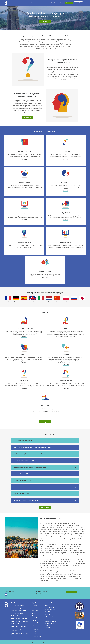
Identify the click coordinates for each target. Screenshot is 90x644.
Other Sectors (24, 381)
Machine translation (45, 271)
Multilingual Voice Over (66, 213)
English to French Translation (19, 619)
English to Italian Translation (19, 624)
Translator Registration (35, 617)
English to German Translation (19, 616)
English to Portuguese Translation (17, 630)
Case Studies (55, 3)
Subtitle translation (66, 243)
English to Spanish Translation (19, 621)
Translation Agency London (19, 611)
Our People (35, 611)
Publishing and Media (66, 381)
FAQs (33, 613)
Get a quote (69, 3)
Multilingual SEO (66, 182)
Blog (61, 3)
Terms (34, 625)
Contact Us (78, 3)
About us (34, 605)
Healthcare (24, 355)
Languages (39, 3)
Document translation (24, 152)
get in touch (35, 110)
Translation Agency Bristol (18, 613)
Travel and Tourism (45, 405)
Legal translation (66, 152)
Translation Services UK (18, 605)
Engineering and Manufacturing (24, 328)
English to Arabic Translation (19, 626)
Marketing (66, 355)
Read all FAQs (45, 507)
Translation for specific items (19, 608)
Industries (46, 3)
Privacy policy (35, 623)
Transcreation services (24, 243)
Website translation (24, 183)
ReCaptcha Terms (37, 634)
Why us (34, 620)
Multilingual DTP (24, 213)
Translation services (28, 3)
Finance (66, 328)
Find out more (24, 160)
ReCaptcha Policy (36, 636)
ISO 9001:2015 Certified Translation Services (37, 630)
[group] (8, 300)
